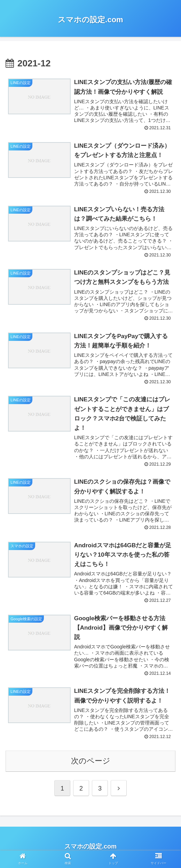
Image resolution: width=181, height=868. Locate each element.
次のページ (91, 762)
